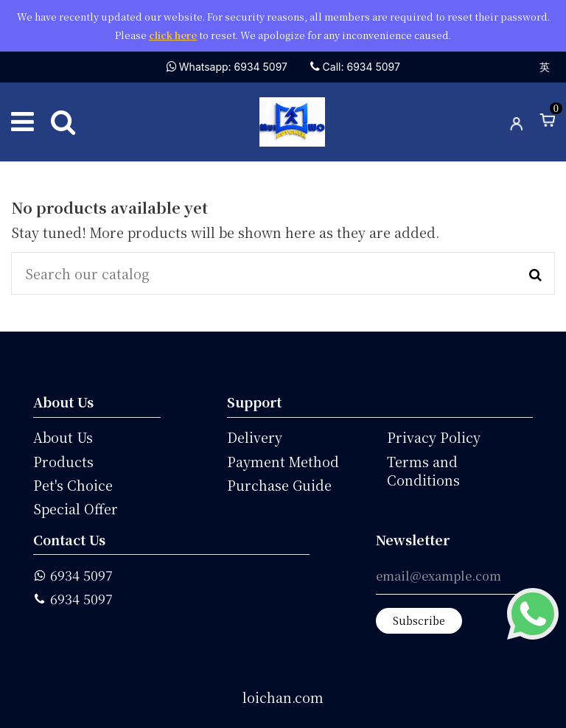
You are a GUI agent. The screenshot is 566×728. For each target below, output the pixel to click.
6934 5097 (81, 575)
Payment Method (283, 462)
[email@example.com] (454, 580)
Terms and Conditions (423, 471)
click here (173, 35)
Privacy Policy (434, 437)
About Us (63, 437)
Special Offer (76, 509)
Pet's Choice (73, 485)
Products (63, 462)
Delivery (255, 437)
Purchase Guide (279, 485)
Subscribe (419, 620)
